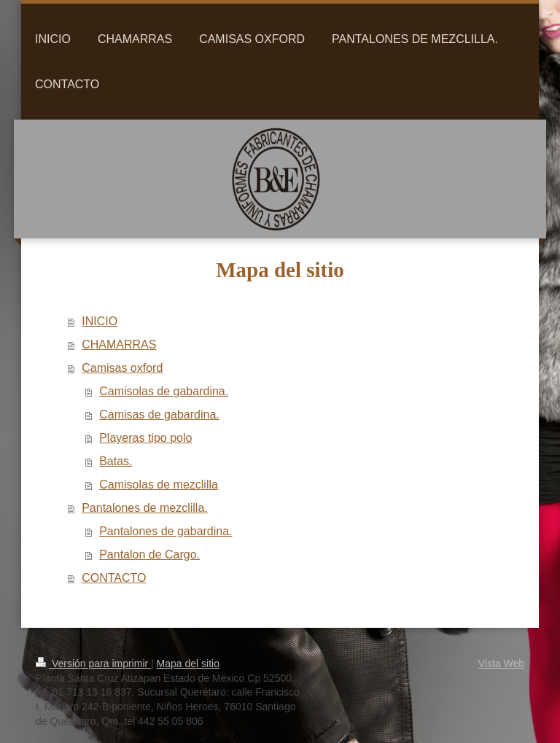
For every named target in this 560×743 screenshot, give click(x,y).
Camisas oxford (122, 368)
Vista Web (501, 664)
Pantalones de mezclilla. (145, 508)
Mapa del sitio (188, 664)
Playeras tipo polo (145, 438)
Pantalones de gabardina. (166, 531)
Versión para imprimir (93, 664)
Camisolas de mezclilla (159, 485)
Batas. (116, 461)
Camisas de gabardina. (159, 415)
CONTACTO (114, 578)
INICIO (100, 321)
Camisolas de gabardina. (164, 391)
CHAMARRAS (119, 345)
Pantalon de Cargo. (149, 555)
